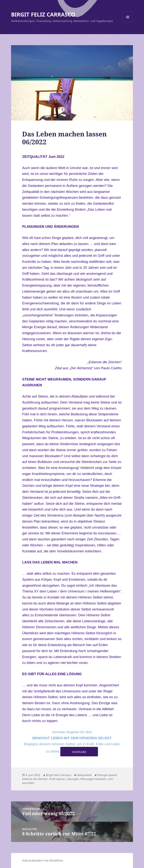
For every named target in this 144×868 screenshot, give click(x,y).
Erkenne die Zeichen (35, 779)
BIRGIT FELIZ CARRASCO (43, 14)
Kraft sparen (57, 779)
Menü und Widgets (128, 22)
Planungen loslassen (93, 779)
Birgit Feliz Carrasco (59, 775)
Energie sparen (107, 775)
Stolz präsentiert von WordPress (43, 860)
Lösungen (73, 779)
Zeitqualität (84, 775)
